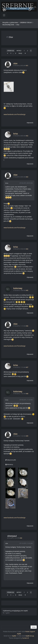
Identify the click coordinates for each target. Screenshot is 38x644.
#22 (27, 136)
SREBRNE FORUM (26, 22)
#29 (27, 436)
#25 (27, 290)
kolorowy (18, 288)
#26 (27, 326)
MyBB (14, 636)
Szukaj (34, 627)
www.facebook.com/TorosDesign (15, 114)
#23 (27, 177)
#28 (27, 394)
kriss (16, 134)
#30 (21, 538)
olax (15, 63)
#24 (27, 249)
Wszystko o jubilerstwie (10, 22)
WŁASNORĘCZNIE (8, 25)
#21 (27, 66)
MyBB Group (30, 636)
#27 (27, 367)
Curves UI (26, 638)
